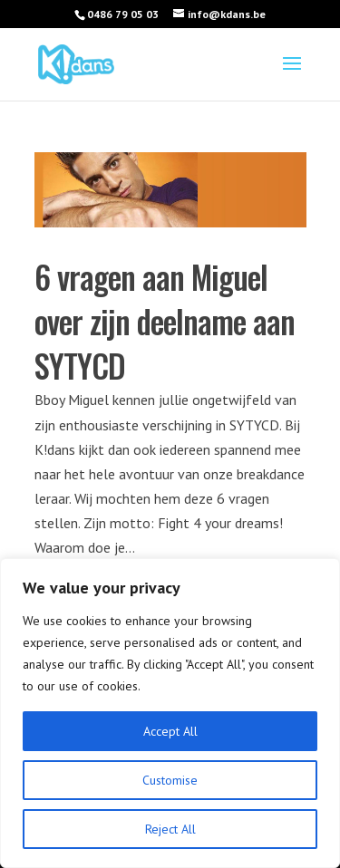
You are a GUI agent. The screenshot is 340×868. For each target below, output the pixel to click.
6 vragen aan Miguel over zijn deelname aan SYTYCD (165, 321)
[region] (170, 713)
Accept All (170, 731)
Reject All (170, 829)
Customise (170, 780)
